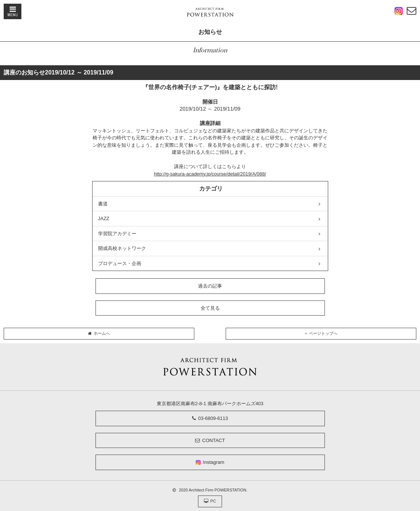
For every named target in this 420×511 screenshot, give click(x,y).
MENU (13, 11)
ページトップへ (321, 333)
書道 (209, 204)
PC (210, 501)
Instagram (210, 462)
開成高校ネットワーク (209, 248)
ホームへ (99, 333)
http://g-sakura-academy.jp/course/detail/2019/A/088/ (210, 174)
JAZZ (209, 219)
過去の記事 (210, 286)
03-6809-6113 (210, 418)
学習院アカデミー (209, 234)
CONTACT (210, 440)
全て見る (210, 308)
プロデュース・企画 (209, 264)
